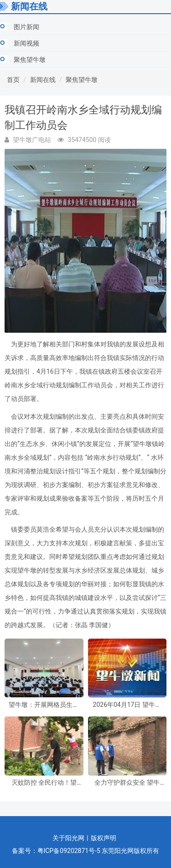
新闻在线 (43, 80)
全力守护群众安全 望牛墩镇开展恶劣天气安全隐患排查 (127, 783)
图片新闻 (26, 27)
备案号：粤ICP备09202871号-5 (56, 851)
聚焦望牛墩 (30, 60)
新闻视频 (26, 43)
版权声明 (104, 838)
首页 (13, 80)
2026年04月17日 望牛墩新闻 (127, 705)
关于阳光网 (68, 838)
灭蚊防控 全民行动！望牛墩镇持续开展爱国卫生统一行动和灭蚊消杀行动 (44, 783)
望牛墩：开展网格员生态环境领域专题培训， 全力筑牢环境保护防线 (44, 705)
